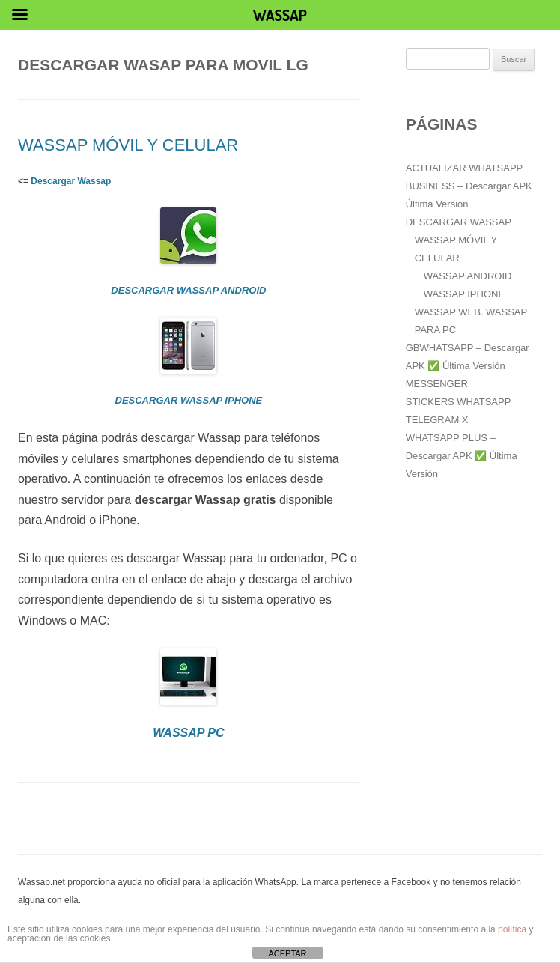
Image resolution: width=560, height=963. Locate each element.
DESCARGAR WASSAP (459, 222)
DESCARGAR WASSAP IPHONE (189, 400)
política (512, 929)
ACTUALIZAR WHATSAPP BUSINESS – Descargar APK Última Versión (469, 186)
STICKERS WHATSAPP (459, 402)
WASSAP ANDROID (468, 276)
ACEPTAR (287, 953)
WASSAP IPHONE (464, 294)
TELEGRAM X (437, 420)
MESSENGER (437, 384)
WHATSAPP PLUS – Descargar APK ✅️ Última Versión (462, 456)
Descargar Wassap (71, 181)
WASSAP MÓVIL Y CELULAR (128, 145)
